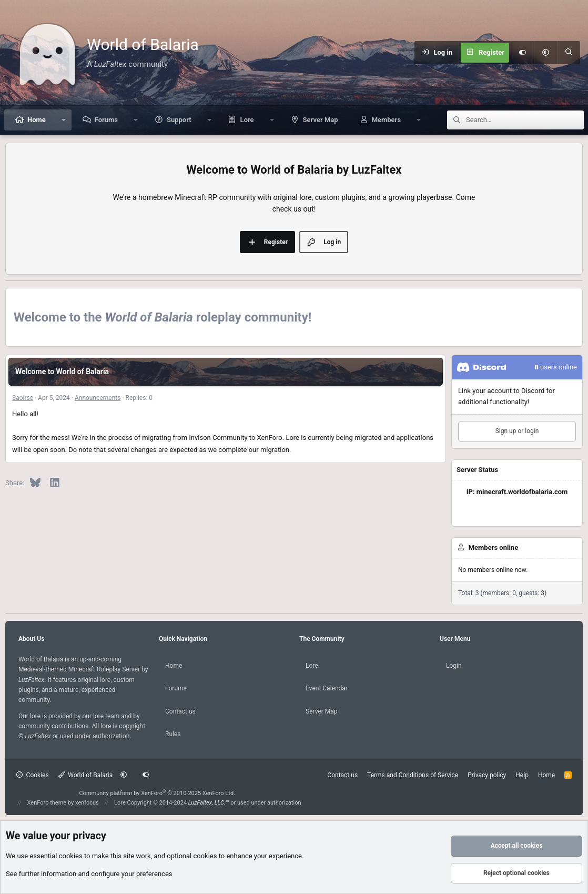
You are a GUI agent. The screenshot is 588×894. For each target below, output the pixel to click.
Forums (106, 120)
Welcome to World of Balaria (62, 371)
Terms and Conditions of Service (413, 775)
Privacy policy (487, 775)
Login (454, 666)
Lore (247, 120)
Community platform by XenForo (157, 793)
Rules (173, 734)
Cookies (33, 775)
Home (37, 120)
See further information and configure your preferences (89, 874)
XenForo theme (47, 803)
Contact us (180, 711)
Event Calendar (327, 688)
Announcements (98, 398)
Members (386, 120)
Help (522, 775)
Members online (493, 548)
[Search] (569, 53)
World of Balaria (86, 775)
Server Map (321, 120)
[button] (545, 53)
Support (179, 120)
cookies (71, 856)
